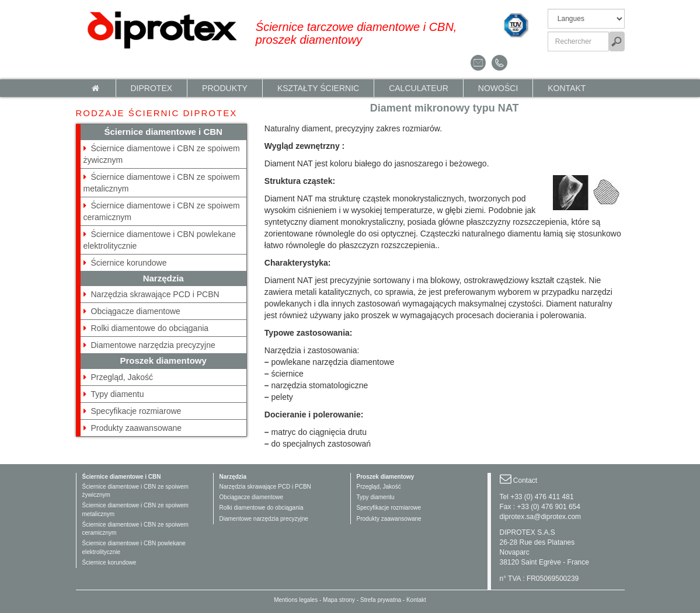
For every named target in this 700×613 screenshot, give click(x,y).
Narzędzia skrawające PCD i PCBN (155, 294)
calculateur (419, 88)
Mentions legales (296, 600)
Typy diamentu (118, 394)
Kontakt (567, 88)
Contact (525, 480)
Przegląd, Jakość (122, 377)
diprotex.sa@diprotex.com (541, 517)
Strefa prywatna (381, 600)
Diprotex (152, 88)
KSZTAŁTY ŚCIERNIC (318, 88)
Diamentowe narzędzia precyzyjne (153, 345)
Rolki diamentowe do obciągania (150, 328)
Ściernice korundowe (129, 263)
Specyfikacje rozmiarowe (136, 411)
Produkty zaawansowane (137, 428)
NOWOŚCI (498, 88)
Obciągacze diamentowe (136, 311)
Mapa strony (339, 600)
